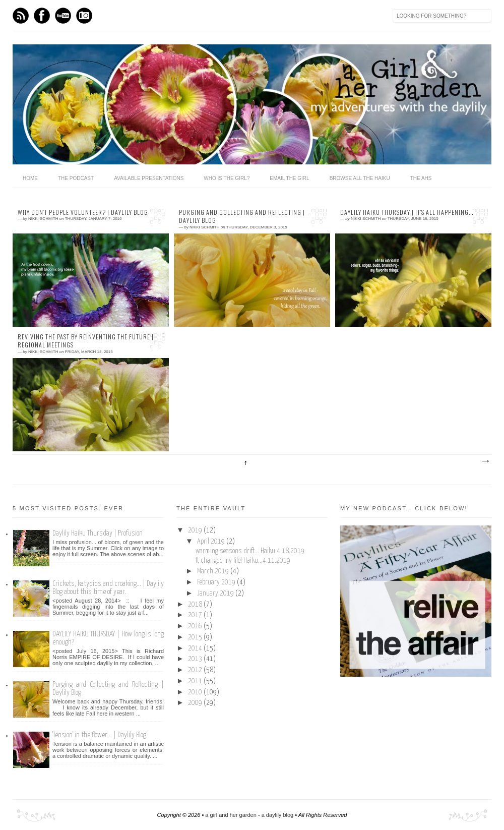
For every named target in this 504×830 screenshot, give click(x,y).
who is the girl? (227, 178)
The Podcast (76, 178)
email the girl (289, 178)
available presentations (149, 178)
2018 (196, 605)
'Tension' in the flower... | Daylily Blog (99, 735)
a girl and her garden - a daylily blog (249, 815)
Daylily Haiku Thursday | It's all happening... (407, 212)
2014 (196, 648)
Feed (21, 16)
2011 (196, 681)
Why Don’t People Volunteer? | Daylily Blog (83, 212)
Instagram (84, 16)
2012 (196, 670)
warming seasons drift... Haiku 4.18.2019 (250, 551)
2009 (196, 703)
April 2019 (212, 542)
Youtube (63, 16)
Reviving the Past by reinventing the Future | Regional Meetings (86, 341)
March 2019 (214, 571)
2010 (196, 692)
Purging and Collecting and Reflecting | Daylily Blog (242, 217)
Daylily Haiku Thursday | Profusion (98, 533)
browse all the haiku (360, 178)
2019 (196, 530)
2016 (196, 626)
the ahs (421, 178)
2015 (196, 637)
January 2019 (216, 594)
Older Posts (485, 461)
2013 (196, 659)
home (30, 178)
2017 (196, 615)
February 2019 (217, 582)
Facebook (42, 16)
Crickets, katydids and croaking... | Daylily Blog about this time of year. (108, 588)
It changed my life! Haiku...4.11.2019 (243, 561)
